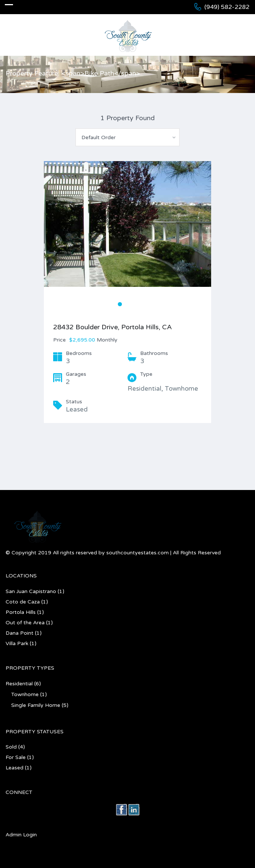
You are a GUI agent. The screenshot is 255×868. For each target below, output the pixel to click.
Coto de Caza (23, 602)
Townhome (25, 694)
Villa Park (17, 643)
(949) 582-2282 (227, 7)
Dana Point (20, 633)
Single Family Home (36, 705)
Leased (14, 768)
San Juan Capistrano (31, 591)
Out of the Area (25, 623)
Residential (19, 684)
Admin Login (21, 835)
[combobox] (127, 137)
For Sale (16, 757)
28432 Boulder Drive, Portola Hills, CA (112, 327)
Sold (11, 747)
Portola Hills (21, 612)
